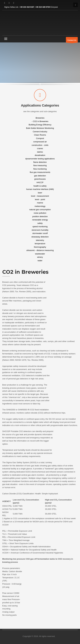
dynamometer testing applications (40, 159)
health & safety (40, 186)
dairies (40, 152)
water (40, 260)
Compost (40, 138)
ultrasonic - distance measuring (40, 250)
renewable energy (40, 220)
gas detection (40, 176)
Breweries (40, 118)
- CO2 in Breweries (40, 121)
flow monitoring (40, 169)
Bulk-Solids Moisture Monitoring (40, 128)
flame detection (40, 162)
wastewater (40, 254)
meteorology (40, 206)
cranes (40, 148)
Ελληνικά (54, 7)
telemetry (40, 240)
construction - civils (40, 145)
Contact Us (72, 41)
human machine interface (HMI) (40, 189)
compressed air (40, 142)
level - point (40, 199)
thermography (40, 247)
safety (40, 223)
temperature (40, 244)
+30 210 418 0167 (27, 7)
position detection (40, 216)
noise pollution (40, 213)
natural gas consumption (40, 210)
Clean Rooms (40, 135)
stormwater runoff (40, 233)
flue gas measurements (40, 172)
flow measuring (40, 165)
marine (40, 203)
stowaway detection (40, 237)
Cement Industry (40, 131)
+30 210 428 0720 (43, 7)
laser (40, 193)
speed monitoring (40, 227)
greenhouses (40, 179)
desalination (40, 155)
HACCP (40, 182)
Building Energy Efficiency (40, 125)
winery (40, 257)
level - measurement (40, 196)
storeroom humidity (40, 230)
